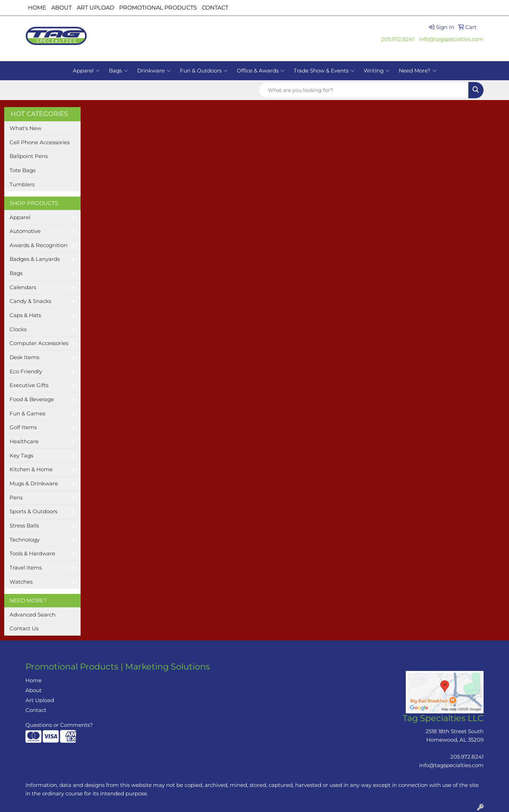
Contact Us (24, 629)
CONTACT (215, 8)
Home (34, 680)
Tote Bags (22, 170)
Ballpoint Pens (29, 156)
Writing (377, 71)
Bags (118, 71)
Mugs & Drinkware (34, 484)
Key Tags (21, 456)
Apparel (86, 71)
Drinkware (154, 71)
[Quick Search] (364, 90)
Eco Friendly (26, 372)
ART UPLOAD (95, 8)
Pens (16, 498)
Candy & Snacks (30, 301)
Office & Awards (261, 71)
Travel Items (26, 568)
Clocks (18, 329)
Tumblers (22, 185)
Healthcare (24, 442)
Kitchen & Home (31, 469)
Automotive (25, 231)
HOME (37, 8)
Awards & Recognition (39, 245)
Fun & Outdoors (204, 71)
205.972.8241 (398, 39)
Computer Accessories (39, 343)
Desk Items (24, 357)
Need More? (418, 71)
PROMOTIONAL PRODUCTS (158, 8)
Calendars (23, 287)
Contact (36, 710)
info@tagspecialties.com (451, 39)
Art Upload (40, 700)
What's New (25, 128)
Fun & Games (27, 414)
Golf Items (23, 427)
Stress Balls (24, 526)
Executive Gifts (29, 385)
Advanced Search (33, 615)
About (34, 690)
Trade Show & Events (324, 71)
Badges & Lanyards (35, 259)
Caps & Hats (25, 315)
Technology (25, 540)
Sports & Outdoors (33, 512)
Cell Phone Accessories (40, 142)
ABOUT (62, 8)
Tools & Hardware (32, 554)
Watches (21, 582)
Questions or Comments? (59, 725)
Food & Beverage (32, 399)
